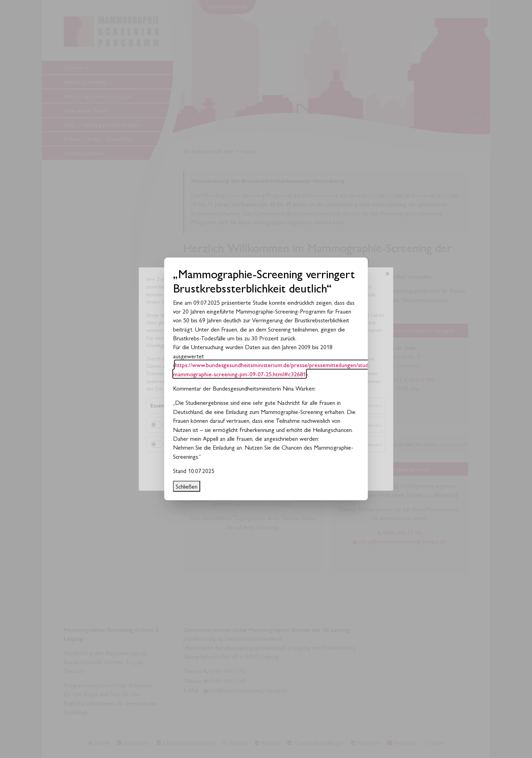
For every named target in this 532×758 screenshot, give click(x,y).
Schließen (187, 486)
